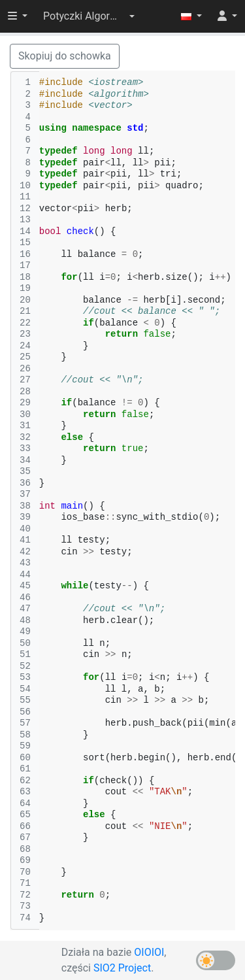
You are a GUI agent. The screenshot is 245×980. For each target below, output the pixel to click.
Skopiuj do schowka (65, 56)
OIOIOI (149, 952)
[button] (89, 16)
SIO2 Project (122, 968)
